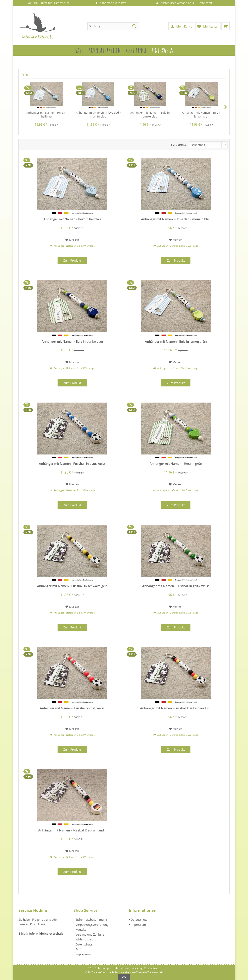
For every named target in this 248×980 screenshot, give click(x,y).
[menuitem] (226, 26)
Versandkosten (152, 968)
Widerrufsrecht (86, 939)
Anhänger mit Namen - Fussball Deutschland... (72, 830)
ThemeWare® (155, 972)
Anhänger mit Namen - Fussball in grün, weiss (176, 586)
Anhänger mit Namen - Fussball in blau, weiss (72, 464)
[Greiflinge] (136, 51)
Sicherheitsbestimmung (91, 920)
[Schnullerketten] (105, 51)
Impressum (83, 954)
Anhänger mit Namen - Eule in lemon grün (202, 115)
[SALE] (79, 51)
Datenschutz (84, 944)
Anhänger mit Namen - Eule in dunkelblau (150, 115)
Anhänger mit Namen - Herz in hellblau (46, 115)
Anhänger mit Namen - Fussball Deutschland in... (176, 708)
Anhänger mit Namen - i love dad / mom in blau (98, 115)
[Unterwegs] (163, 51)
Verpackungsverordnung (92, 925)
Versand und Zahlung (90, 934)
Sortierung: (179, 145)
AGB (78, 949)
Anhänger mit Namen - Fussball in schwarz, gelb (72, 586)
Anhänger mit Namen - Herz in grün (176, 464)
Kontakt (81, 929)
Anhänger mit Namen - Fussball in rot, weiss (72, 708)
